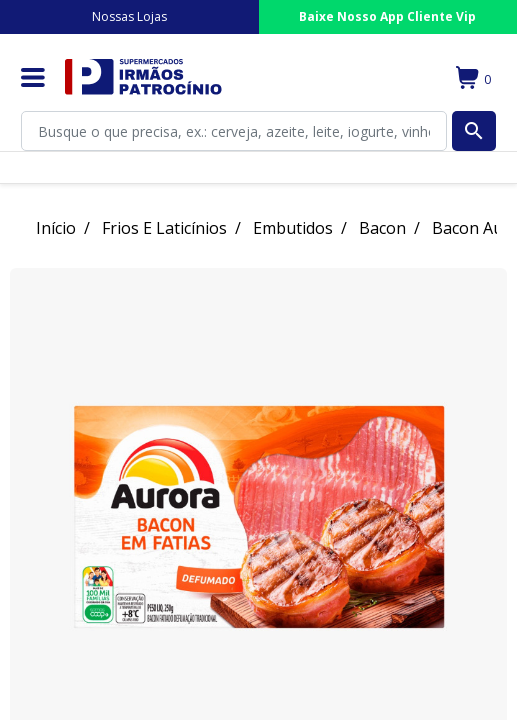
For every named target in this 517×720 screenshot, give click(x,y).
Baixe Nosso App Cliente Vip (387, 16)
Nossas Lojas (129, 16)
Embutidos (293, 228)
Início (56, 228)
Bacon (382, 228)
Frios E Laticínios (164, 228)
